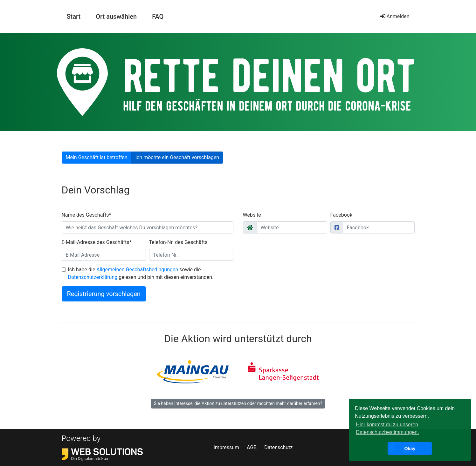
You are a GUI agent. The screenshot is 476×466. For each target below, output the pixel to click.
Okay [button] (410, 449)
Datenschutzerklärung (93, 277)
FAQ (158, 17)
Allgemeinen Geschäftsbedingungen (137, 270)
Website (252, 215)
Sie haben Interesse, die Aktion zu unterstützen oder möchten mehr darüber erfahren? (238, 403)
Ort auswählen (116, 17)
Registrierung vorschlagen (104, 294)
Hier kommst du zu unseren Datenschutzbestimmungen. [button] (387, 428)
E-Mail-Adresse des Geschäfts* (97, 242)
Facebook (341, 215)
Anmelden (395, 16)
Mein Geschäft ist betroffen (97, 157)
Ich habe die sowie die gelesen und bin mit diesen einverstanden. (141, 273)
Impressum (227, 447)
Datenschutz (278, 447)
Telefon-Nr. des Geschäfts (178, 242)
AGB (252, 447)
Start (76, 16)
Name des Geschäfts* (86, 215)
